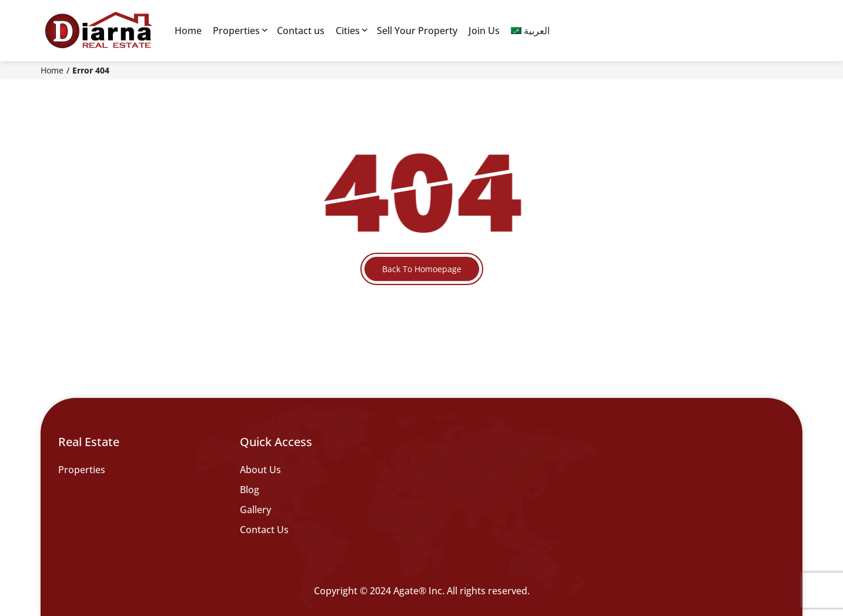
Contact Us (264, 530)
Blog (250, 490)
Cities (348, 31)
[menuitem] (530, 31)
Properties (236, 31)
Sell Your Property (417, 31)
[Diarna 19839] (98, 31)
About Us (260, 470)
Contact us (301, 31)
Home (188, 31)
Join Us (484, 31)
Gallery (255, 510)
